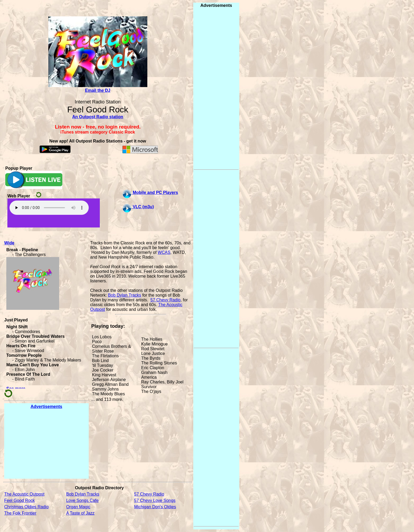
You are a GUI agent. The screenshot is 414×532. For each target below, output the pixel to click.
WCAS (164, 252)
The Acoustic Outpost (24, 494)
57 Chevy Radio (166, 300)
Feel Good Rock (20, 500)
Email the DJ (98, 90)
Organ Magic (78, 507)
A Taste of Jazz (80, 513)
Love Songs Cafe (83, 500)
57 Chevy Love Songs (155, 500)
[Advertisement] (46, 444)
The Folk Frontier (20, 513)
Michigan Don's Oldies (155, 507)
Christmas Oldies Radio (26, 507)
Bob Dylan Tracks (124, 295)
